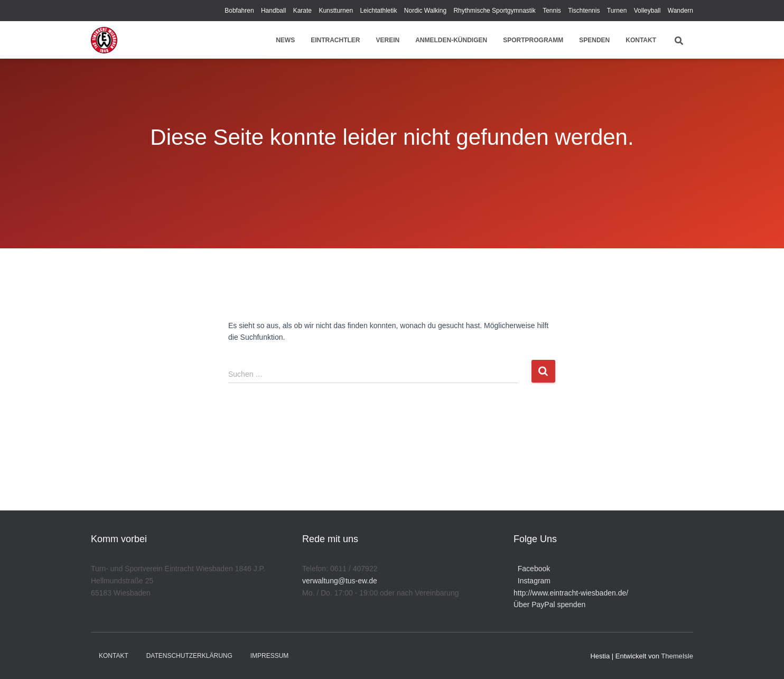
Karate (302, 11)
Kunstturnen (336, 11)
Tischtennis (584, 11)
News (285, 40)
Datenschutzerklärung (189, 656)
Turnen (617, 11)
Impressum (270, 656)
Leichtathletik (378, 11)
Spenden (594, 40)
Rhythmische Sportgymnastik (494, 11)
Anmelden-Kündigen (451, 40)
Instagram (532, 581)
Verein (388, 40)
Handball (273, 11)
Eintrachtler (335, 40)
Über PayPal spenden (549, 604)
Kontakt (641, 40)
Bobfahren (239, 11)
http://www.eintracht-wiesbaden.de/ (571, 593)
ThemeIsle (677, 656)
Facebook (532, 569)
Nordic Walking (425, 11)
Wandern (680, 11)
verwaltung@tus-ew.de (340, 581)
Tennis (552, 11)
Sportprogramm (533, 40)
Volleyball (647, 11)
